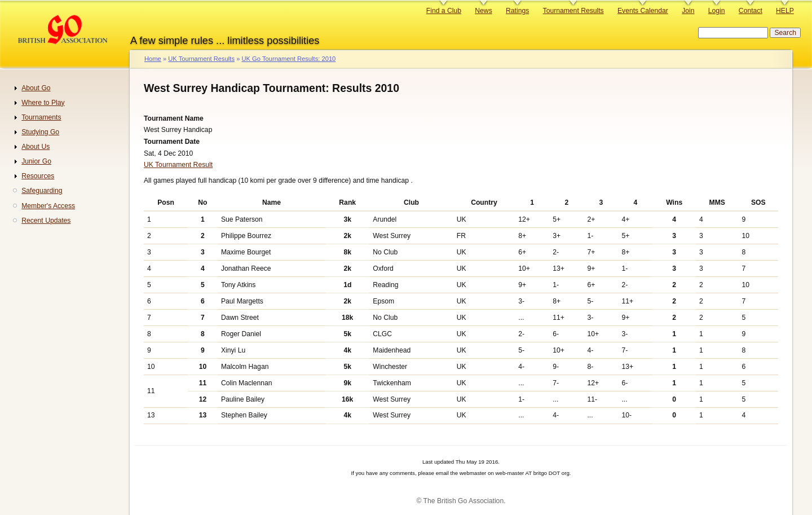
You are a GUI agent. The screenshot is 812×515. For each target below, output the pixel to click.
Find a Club (444, 11)
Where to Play (43, 103)
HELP (785, 11)
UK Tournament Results (201, 59)
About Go (36, 88)
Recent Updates (46, 221)
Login (717, 11)
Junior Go (36, 161)
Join (688, 11)
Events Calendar (643, 11)
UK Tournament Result (178, 165)
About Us (36, 147)
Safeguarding (42, 191)
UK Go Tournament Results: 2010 (288, 59)
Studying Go (40, 132)
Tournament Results (573, 11)
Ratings (517, 11)
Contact (751, 11)
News (483, 11)
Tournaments (41, 117)
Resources (38, 176)
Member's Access (48, 206)
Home (153, 59)
